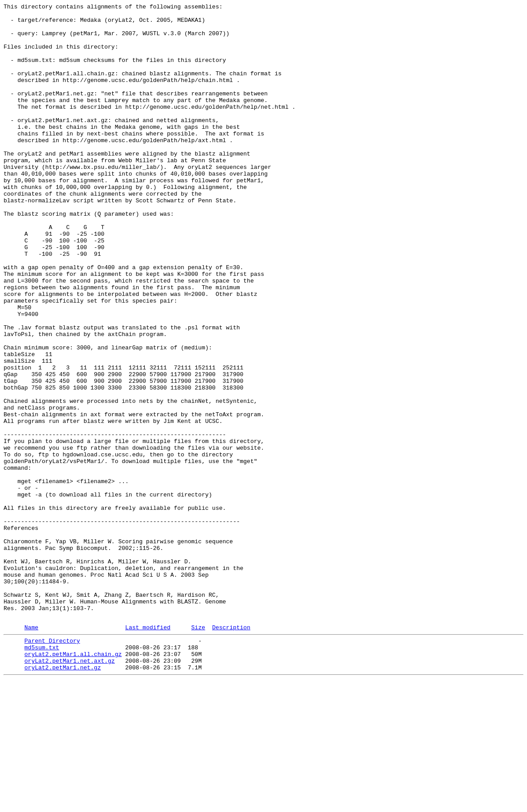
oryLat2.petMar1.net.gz (63, 798)
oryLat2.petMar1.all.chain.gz (73, 782)
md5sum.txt (42, 774)
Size (198, 751)
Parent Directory (52, 766)
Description (231, 751)
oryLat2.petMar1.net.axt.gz (70, 790)
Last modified (148, 751)
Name (31, 751)
